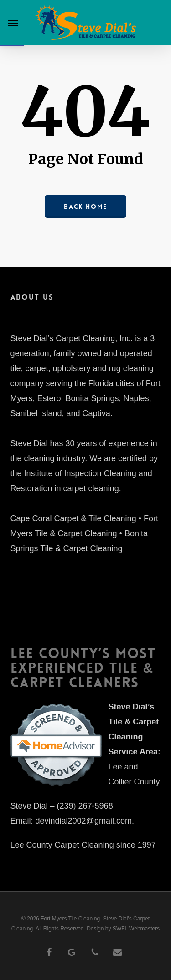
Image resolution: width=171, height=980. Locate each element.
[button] (13, 23)
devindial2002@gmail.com (84, 821)
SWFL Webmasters (136, 929)
